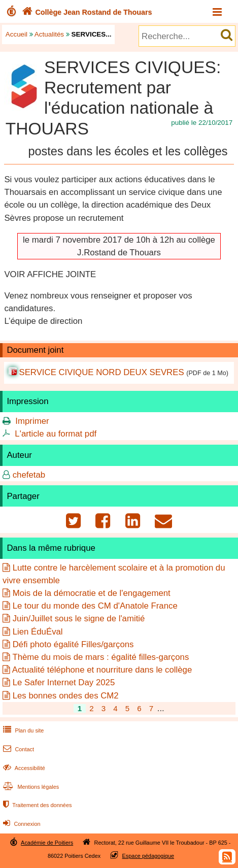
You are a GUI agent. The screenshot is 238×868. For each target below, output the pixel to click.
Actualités (49, 34)
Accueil (16, 34)
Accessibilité (23, 768)
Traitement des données (36, 805)
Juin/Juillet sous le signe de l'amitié (79, 619)
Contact (18, 749)
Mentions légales (30, 787)
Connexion (21, 824)
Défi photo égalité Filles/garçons (73, 644)
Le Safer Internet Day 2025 (64, 682)
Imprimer (32, 421)
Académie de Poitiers (47, 843)
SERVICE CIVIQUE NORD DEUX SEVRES (101, 372)
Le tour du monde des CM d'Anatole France (95, 606)
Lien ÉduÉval (38, 632)
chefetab (29, 475)
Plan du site (22, 730)
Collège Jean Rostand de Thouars (86, 12)
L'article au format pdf (56, 434)
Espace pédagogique (148, 856)
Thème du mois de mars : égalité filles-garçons (100, 657)
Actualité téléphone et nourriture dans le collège (102, 670)
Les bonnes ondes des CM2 (66, 696)
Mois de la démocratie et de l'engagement (92, 593)
